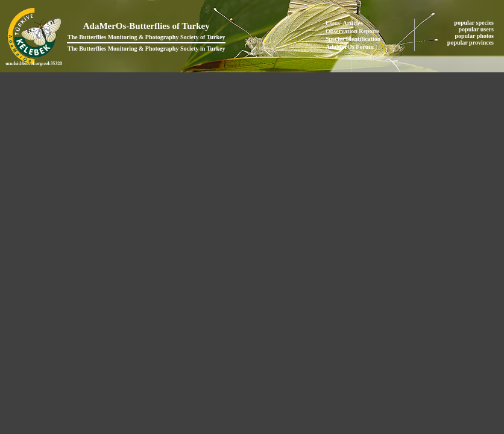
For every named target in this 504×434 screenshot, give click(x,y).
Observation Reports (352, 31)
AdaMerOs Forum (350, 47)
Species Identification (353, 39)
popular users (477, 29)
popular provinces (471, 42)
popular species (474, 23)
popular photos (475, 36)
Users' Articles (344, 23)
